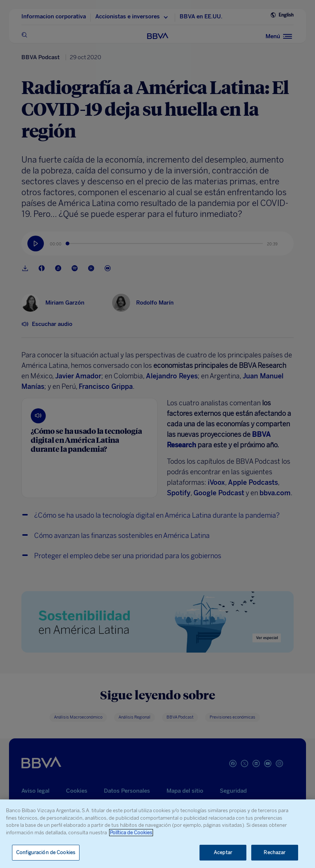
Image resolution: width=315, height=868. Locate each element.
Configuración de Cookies (46, 852)
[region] (157, 834)
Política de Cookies (131, 833)
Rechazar (274, 852)
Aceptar (223, 852)
